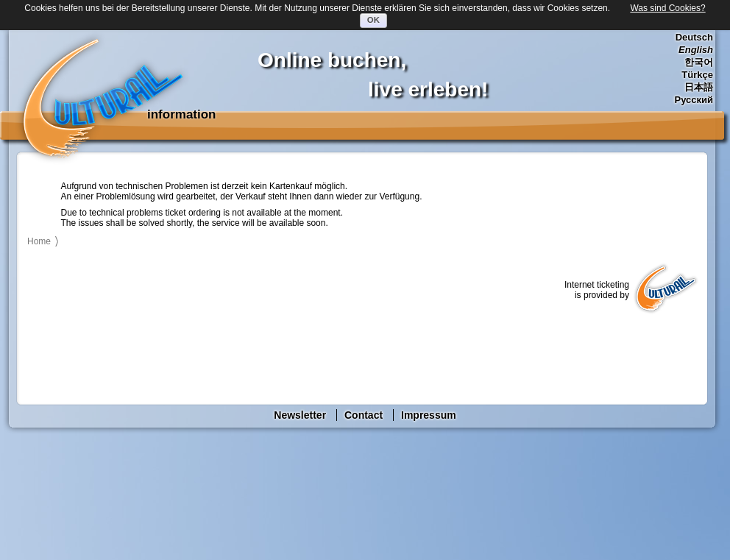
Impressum (429, 415)
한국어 (699, 62)
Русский (694, 100)
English (696, 50)
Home (39, 241)
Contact (364, 415)
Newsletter (300, 415)
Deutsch (694, 37)
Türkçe (697, 75)
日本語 (699, 87)
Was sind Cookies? (667, 8)
